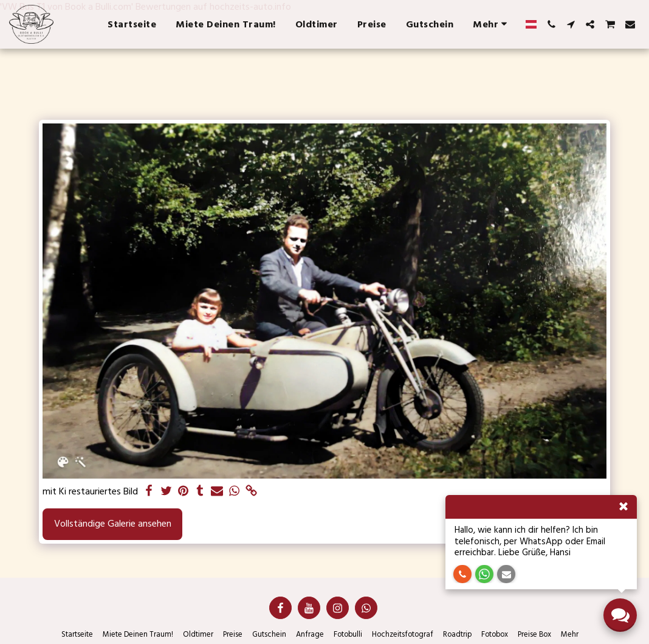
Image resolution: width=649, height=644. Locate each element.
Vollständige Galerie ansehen (113, 524)
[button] (551, 24)
